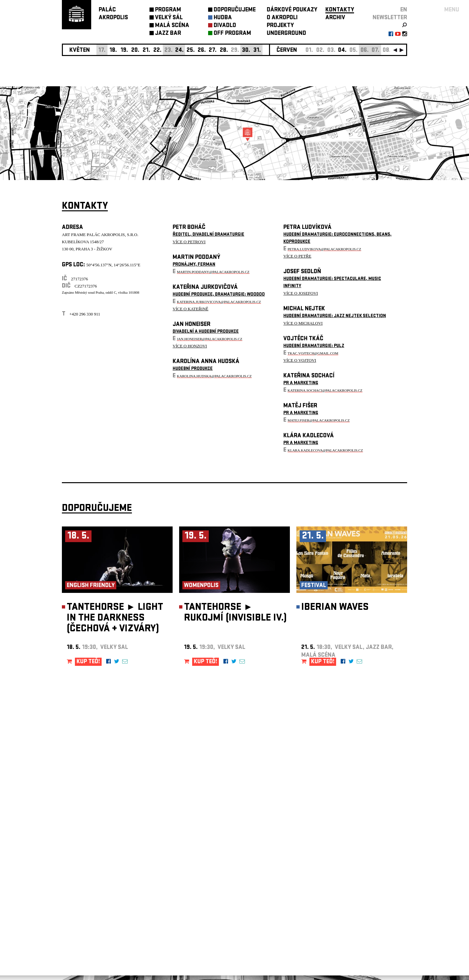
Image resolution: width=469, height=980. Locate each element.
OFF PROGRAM (232, 34)
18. (113, 51)
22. (157, 51)
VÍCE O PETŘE (297, 256)
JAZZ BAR (168, 34)
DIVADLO (225, 26)
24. (179, 51)
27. (213, 51)
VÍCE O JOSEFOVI (301, 293)
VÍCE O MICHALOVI (303, 323)
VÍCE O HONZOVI (190, 346)
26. (202, 51)
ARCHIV (335, 18)
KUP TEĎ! (88, 662)
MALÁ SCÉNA (172, 26)
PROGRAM (168, 10)
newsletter (390, 18)
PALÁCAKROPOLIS (113, 14)
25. (191, 51)
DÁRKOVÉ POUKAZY (292, 10)
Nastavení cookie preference (88, 892)
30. (246, 51)
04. (342, 51)
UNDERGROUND (286, 34)
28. (224, 51)
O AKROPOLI (282, 18)
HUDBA (223, 18)
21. (146, 51)
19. (124, 51)
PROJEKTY (280, 26)
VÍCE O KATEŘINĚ (191, 309)
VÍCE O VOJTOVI (300, 360)
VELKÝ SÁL (169, 18)
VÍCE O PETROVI (189, 242)
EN (404, 10)
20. (135, 51)
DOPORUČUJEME (235, 10)
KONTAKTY (340, 10)
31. (257, 51)
